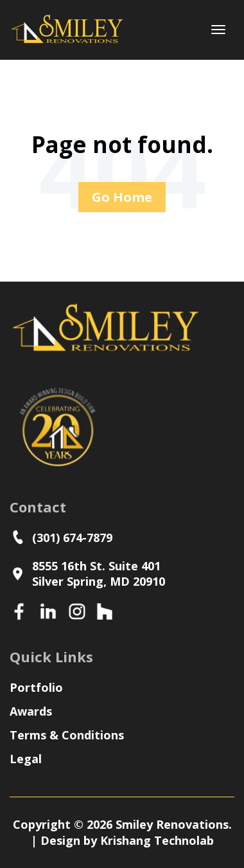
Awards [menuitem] (31, 711)
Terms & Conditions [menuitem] (67, 735)
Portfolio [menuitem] (36, 687)
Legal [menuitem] (26, 759)
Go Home (122, 197)
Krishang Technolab (157, 840)
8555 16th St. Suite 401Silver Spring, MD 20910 (87, 574)
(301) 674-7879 (64, 537)
